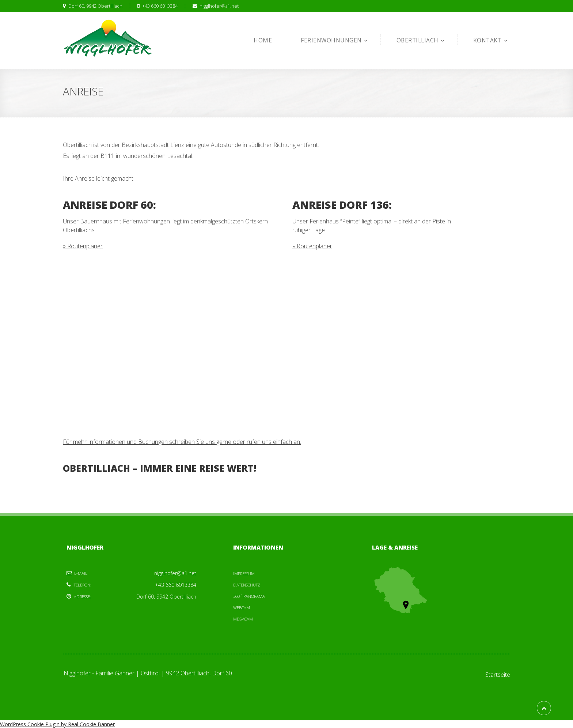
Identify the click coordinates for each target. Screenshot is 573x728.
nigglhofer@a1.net (212, 6)
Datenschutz (247, 585)
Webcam (242, 608)
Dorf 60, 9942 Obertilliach (93, 6)
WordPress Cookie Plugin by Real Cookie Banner (57, 724)
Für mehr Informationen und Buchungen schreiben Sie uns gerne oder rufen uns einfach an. (182, 442)
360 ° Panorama (249, 596)
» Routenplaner (83, 246)
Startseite (498, 674)
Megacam (243, 619)
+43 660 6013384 (154, 6)
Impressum (244, 574)
